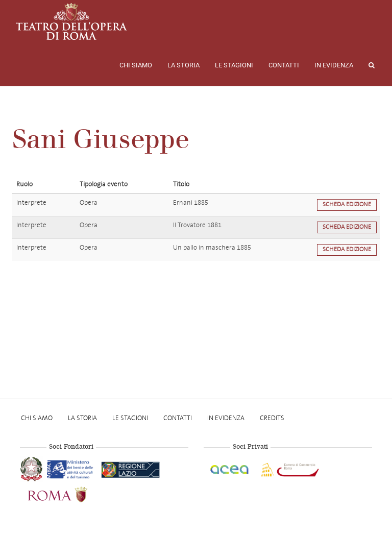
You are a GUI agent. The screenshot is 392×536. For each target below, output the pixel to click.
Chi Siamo (136, 65)
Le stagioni (234, 65)
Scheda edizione (347, 204)
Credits (272, 418)
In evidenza (334, 65)
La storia (183, 65)
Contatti (284, 65)
